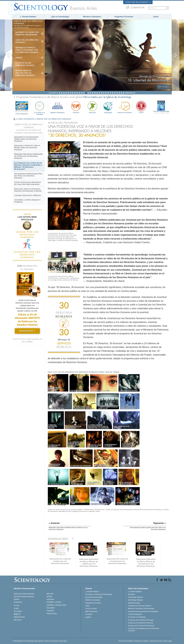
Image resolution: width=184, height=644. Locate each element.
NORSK (49, 597)
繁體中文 (17, 614)
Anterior (55, 93)
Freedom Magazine (161, 112)
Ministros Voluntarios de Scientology (141, 608)
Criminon (76, 107)
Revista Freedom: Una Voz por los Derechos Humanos (25, 73)
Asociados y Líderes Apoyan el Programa (27, 201)
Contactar (89, 614)
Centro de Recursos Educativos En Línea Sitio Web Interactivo (28, 183)
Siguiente (129, 93)
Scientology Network (135, 597)
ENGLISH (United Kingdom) (24, 597)
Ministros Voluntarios (92, 17)
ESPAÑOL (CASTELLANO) (56, 605)
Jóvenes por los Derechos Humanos (141, 626)
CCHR (141, 107)
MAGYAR (50, 594)
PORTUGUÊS (52, 614)
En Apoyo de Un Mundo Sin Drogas (141, 620)
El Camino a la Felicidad (40, 108)
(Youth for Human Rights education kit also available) (27, 340)
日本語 (16, 608)
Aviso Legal (168, 641)
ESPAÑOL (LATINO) (54, 602)
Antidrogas (108, 107)
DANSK (17, 599)
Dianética (131, 594)
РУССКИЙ (18, 611)
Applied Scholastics (57, 107)
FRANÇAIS (18, 602)
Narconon (92, 107)
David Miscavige (134, 603)
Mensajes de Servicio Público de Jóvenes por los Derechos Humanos (27, 50)
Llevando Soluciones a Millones (28, 195)
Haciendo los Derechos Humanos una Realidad (27, 33)
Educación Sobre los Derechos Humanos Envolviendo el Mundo (28, 190)
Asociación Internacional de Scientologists (143, 611)
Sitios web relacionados (138, 2)
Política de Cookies (141, 641)
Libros (156, 17)
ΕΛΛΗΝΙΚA (51, 608)
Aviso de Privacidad (126, 641)
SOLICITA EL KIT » (27, 331)
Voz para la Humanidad (94, 597)
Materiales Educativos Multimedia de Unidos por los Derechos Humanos (28, 156)
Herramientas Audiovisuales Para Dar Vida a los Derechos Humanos (28, 176)
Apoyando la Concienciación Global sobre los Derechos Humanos (26, 139)
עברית (17, 605)
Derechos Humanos (125, 107)
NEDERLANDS (19, 617)
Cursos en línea (91, 608)
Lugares (88, 617)
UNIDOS (19, 58)
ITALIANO (50, 611)
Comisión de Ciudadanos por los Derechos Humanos (143, 629)
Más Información (91, 611)
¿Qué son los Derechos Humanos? (27, 41)
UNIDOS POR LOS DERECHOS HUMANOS (54, 119)
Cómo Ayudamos (22, 114)
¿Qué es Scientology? (60, 17)
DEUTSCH (18, 620)
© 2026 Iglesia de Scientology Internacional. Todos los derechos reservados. (40, 641)
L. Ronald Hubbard (28, 17)
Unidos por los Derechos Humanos (141, 623)
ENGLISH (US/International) (24, 594)
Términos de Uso (156, 641)
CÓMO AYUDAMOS (26, 119)
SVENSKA (50, 599)
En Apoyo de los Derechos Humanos (25, 64)
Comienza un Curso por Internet (140, 606)
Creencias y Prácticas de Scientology (99, 594)
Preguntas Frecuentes (124, 17)
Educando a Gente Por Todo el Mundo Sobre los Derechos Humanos (27, 148)
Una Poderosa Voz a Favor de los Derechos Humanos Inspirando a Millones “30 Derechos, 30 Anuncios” (28, 166)
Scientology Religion (135, 600)
